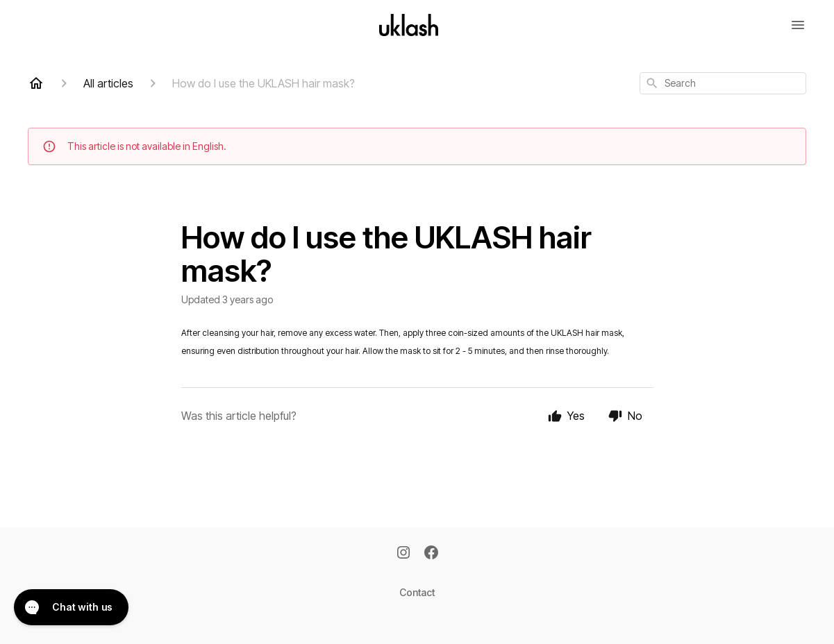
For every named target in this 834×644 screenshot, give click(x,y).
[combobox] (723, 83)
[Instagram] (403, 554)
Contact (417, 592)
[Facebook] (431, 554)
